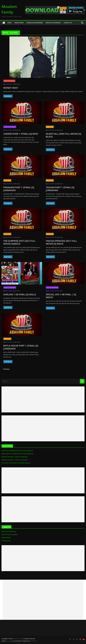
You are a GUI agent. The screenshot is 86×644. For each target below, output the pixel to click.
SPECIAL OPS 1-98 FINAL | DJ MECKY (61, 296)
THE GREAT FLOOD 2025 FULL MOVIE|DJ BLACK (16, 463)
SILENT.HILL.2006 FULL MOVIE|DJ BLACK (63, 135)
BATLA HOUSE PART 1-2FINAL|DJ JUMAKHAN (20, 347)
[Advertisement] (43, 399)
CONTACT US (67, 23)
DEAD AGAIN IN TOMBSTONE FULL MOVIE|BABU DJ (17, 454)
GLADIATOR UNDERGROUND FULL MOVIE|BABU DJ (17, 451)
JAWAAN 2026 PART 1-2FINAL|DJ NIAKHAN (14, 460)
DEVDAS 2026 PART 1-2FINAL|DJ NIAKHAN (14, 457)
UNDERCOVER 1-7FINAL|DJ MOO (20, 134)
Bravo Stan (17, 291)
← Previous (6, 369)
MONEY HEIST (11, 88)
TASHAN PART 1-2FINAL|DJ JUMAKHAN (60, 189)
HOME (9, 23)
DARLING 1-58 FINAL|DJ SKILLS (19, 294)
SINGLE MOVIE (19, 23)
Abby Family (17, 84)
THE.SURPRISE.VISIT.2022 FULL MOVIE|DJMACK (19, 242)
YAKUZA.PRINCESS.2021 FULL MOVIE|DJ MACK (61, 242)
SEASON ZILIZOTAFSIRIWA (35, 23)
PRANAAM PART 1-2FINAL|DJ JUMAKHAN (18, 189)
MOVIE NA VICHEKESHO (53, 23)
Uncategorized (6, 541)
